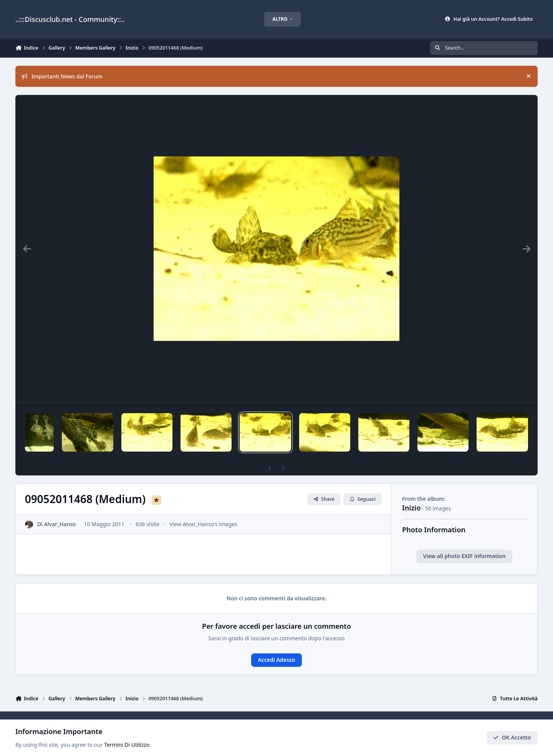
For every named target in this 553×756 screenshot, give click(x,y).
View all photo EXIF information (464, 543)
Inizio (411, 495)
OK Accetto (512, 738)
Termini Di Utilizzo (127, 745)
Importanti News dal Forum (62, 76)
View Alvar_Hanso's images (203, 511)
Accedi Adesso (277, 647)
